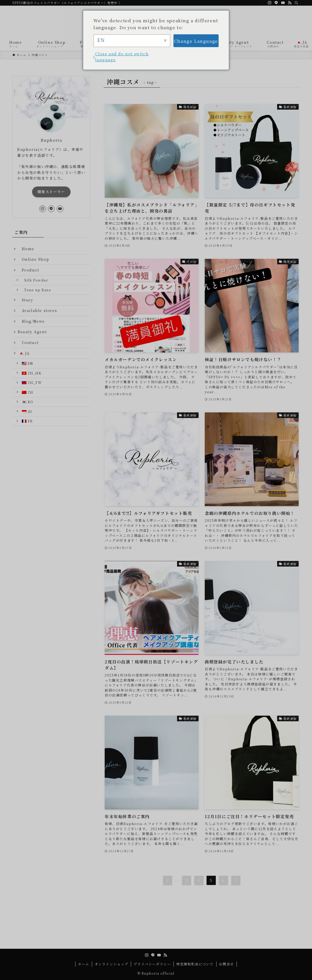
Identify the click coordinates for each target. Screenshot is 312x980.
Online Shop (35, 259)
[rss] (290, 3)
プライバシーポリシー (152, 964)
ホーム (84, 964)
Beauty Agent (32, 332)
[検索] (296, 3)
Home (28, 249)
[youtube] (283, 3)
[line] (276, 3)
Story (27, 300)
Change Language (196, 41)
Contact (30, 342)
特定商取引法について (195, 964)
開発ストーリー (51, 192)
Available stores (37, 310)
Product (28, 270)
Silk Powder (36, 280)
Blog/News (31, 321)
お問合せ (226, 964)
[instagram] (270, 3)
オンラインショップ (111, 964)
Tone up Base (38, 290)
